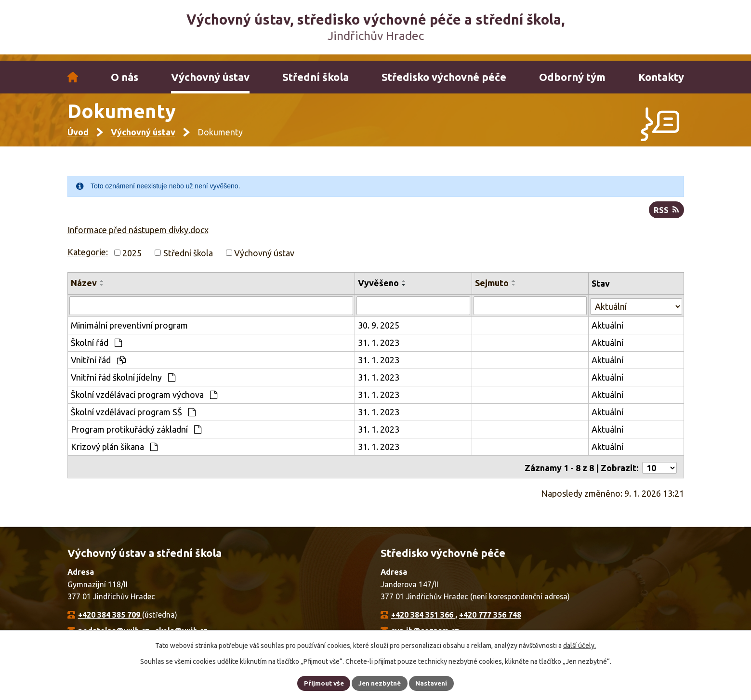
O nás (125, 77)
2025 (132, 259)
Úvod (73, 77)
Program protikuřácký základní (136, 435)
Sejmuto (492, 289)
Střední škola (316, 77)
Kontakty (661, 77)
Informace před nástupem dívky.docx (138, 236)
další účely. (580, 645)
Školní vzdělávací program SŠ (133, 417)
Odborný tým (572, 77)
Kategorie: (88, 258)
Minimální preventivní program (129, 330)
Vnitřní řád (98, 365)
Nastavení (433, 683)
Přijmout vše (322, 683)
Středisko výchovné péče (444, 77)
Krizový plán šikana (114, 452)
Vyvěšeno (379, 289)
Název (84, 289)
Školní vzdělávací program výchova (144, 400)
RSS (666, 216)
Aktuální (608, 330)
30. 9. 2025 (380, 330)
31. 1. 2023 (380, 348)
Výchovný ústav (210, 77)
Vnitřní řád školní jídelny (123, 383)
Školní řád (96, 348)
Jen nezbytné (380, 683)
